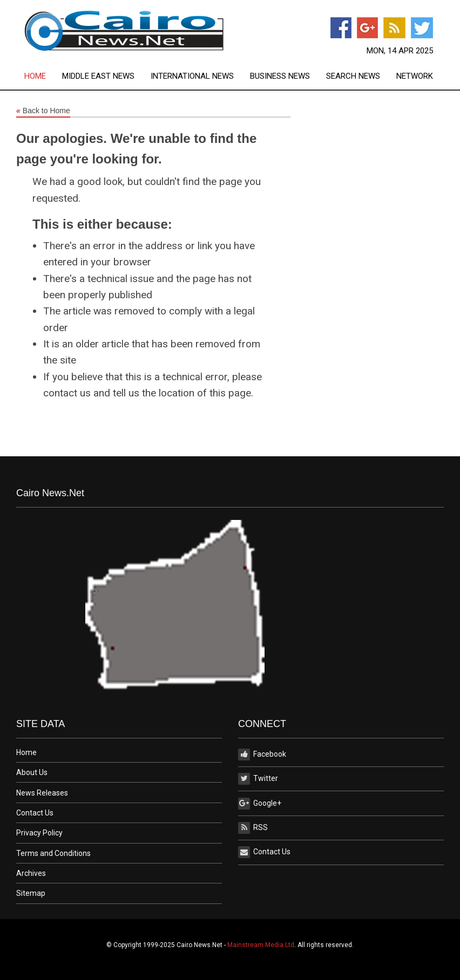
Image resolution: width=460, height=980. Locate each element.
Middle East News (98, 76)
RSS (253, 828)
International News (192, 76)
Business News (280, 76)
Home (35, 76)
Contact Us (35, 813)
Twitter (258, 779)
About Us (32, 772)
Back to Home (43, 111)
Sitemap (31, 893)
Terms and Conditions (53, 853)
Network (415, 76)
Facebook (262, 755)
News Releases (42, 793)
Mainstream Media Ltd (261, 945)
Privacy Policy (39, 833)
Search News (353, 76)
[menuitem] (43, 76)
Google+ (260, 804)
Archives (31, 873)
